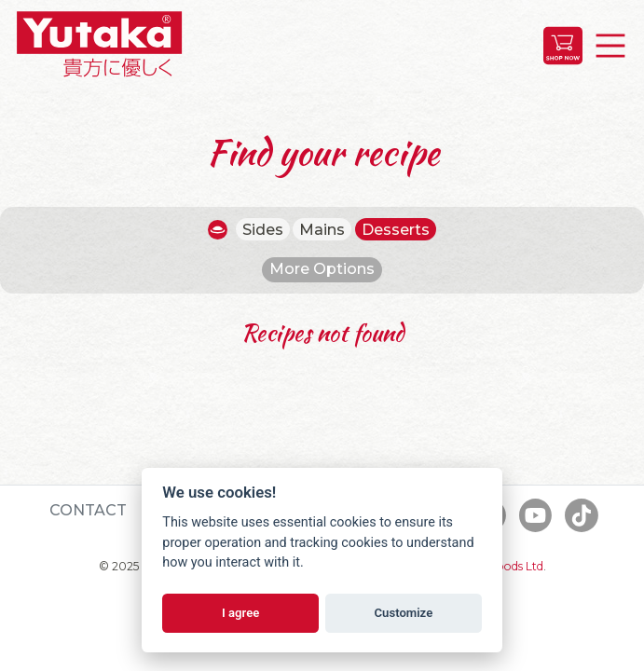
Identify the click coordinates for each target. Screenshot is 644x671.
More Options (322, 269)
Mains (322, 230)
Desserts (396, 230)
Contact (88, 510)
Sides (263, 230)
